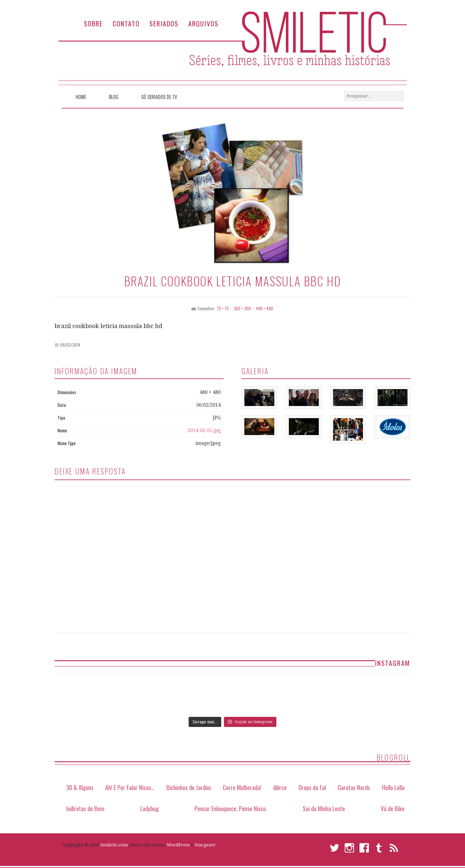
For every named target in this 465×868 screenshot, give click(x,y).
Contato (126, 23)
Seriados (164, 23)
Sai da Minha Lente (324, 808)
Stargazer (205, 845)
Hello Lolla (393, 787)
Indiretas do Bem (85, 808)
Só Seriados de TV (159, 97)
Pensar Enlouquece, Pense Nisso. (231, 808)
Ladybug (149, 808)
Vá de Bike (393, 808)
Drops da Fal (312, 787)
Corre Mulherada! (242, 787)
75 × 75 (223, 308)
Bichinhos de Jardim (189, 787)
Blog (114, 97)
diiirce (280, 787)
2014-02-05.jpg (204, 430)
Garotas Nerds (354, 787)
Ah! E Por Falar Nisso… (130, 787)
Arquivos (203, 23)
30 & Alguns (80, 787)
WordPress (178, 845)
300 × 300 (242, 308)
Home (81, 97)
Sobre (93, 23)
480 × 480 (265, 308)
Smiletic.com (114, 845)
